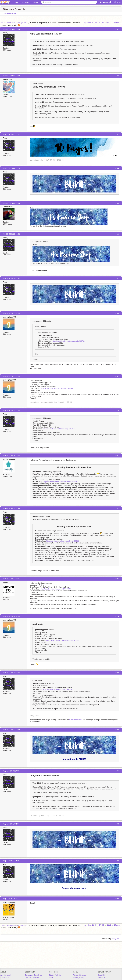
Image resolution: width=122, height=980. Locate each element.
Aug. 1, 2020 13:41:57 (11, 824)
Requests (22, 23)
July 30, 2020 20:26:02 (11, 134)
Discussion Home (9, 14)
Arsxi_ (5, 33)
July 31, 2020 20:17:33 (11, 730)
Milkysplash (8, 79)
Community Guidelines (33, 975)
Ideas (35, 2)
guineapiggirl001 (10, 317)
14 (115, 23)
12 (110, 23)
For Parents (5, 978)
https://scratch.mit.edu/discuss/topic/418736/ (69, 341)
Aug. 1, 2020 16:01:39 (11, 861)
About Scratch (6, 975)
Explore (26, 2)
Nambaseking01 (9, 459)
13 (113, 23)
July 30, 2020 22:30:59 (11, 203)
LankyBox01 (8, 207)
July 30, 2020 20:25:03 (11, 76)
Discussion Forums (9, 23)
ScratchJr (101, 978)
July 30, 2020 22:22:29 (11, 168)
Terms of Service (80, 975)
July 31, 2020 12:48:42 (11, 278)
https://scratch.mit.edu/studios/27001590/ (55, 589)
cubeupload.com (75, 720)
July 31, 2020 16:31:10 (11, 456)
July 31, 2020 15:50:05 (11, 313)
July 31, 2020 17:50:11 (11, 579)
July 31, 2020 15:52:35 (11, 376)
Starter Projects (55, 975)
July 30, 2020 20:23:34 (11, 29)
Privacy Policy (79, 978)
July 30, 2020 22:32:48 (11, 234)
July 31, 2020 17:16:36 (11, 508)
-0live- (5, 582)
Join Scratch (106, 2)
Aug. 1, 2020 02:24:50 (11, 771)
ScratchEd (102, 975)
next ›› (119, 23)
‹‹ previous (87, 23)
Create (15, 2)
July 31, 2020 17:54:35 (11, 616)
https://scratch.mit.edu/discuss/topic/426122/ (60, 482)
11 (108, 23)
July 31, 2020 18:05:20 (11, 673)
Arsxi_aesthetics (10, 902)
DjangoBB (115, 939)
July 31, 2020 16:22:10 (11, 410)
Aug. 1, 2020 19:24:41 (11, 899)
